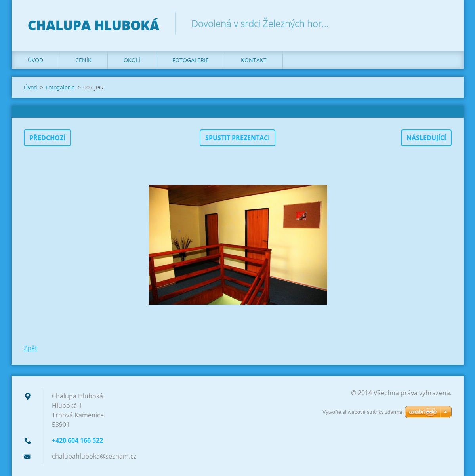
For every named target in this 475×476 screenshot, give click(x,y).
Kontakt (254, 60)
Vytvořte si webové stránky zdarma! (363, 412)
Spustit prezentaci (238, 138)
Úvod (35, 60)
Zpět (31, 348)
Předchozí (47, 138)
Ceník (83, 60)
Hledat (443, 23)
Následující (426, 138)
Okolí (132, 60)
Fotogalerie (191, 60)
